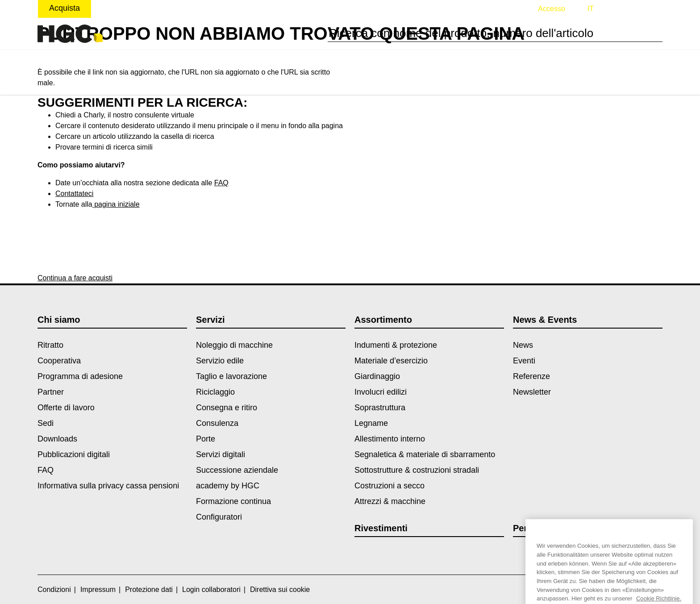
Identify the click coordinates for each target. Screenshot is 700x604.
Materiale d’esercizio (391, 361)
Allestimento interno (390, 439)
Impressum (98, 589)
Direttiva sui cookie (280, 589)
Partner (51, 392)
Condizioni (54, 589)
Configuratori (219, 517)
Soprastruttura (380, 408)
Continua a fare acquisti (75, 278)
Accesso (551, 9)
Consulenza (217, 423)
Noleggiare (122, 8)
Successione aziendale (237, 470)
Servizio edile (220, 361)
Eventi (524, 361)
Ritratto (50, 345)
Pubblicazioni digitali (74, 454)
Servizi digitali (221, 454)
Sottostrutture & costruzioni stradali (417, 470)
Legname (371, 423)
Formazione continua (233, 501)
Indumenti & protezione (396, 345)
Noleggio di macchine (234, 345)
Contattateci (74, 194)
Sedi (46, 423)
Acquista (65, 8)
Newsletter (532, 392)
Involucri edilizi (381, 392)
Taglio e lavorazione (231, 376)
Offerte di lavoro (66, 408)
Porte (206, 439)
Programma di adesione (80, 376)
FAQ (221, 183)
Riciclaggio (215, 392)
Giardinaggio (377, 376)
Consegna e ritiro (227, 408)
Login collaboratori (211, 589)
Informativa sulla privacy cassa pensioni (108, 486)
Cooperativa (59, 361)
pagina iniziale (116, 204)
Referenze (531, 376)
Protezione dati (149, 589)
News (523, 345)
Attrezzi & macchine (390, 501)
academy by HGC (228, 486)
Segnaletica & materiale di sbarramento (425, 454)
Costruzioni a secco (390, 486)
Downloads (57, 439)
